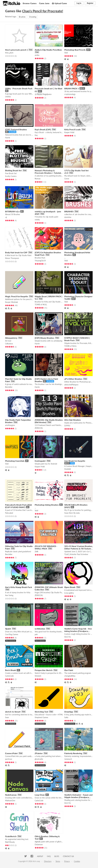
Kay (36, 135)
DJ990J (67, 426)
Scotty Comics (11, 176)
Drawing (33, 17)
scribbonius (40, 629)
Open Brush (70, 587)
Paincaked (9, 513)
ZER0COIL (39, 428)
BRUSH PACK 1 (72, 88)
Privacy (67, 861)
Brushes (22, 17)
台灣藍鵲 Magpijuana (43, 94)
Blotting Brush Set (13, 170)
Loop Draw (40, 795)
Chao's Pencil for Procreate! (43, 11)
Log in (79, 3)
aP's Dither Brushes (73, 379)
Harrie (8, 138)
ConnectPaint (11, 753)
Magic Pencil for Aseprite (17, 296)
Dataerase (39, 844)
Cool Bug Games (12, 634)
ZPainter (39, 753)
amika (37, 55)
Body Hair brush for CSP (16, 252)
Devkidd (68, 469)
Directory (48, 861)
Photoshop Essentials (15, 461)
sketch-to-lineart (13, 712)
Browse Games (30, 3)
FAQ (49, 856)
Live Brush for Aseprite (75, 461)
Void (66, 53)
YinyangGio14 (40, 261)
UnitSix (8, 97)
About (40, 856)
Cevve (67, 179)
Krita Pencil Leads (72, 129)
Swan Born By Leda (72, 513)
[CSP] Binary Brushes (44, 338)
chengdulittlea (70, 676)
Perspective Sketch (44, 670)
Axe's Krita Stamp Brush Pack (19, 587)
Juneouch (68, 759)
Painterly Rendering (73, 753)
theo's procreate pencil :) (16, 50)
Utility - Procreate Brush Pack (19, 88)
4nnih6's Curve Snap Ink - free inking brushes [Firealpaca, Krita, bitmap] (78, 631)
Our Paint (69, 670)
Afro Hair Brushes (72, 420)
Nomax (38, 179)
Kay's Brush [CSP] (43, 129)
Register (90, 3)
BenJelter (9, 387)
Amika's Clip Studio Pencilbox (48, 50)
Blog (57, 856)
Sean (7, 717)
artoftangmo (10, 425)
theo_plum (9, 53)
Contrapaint (40, 461)
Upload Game (59, 3)
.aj (6, 217)
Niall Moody (10, 842)
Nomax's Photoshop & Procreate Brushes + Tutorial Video (48, 173)
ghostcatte (39, 759)
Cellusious (9, 344)
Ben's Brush (11, 670)
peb (36, 634)
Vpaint (8, 629)
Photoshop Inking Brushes (47, 505)
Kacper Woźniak (11, 302)
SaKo (66, 717)
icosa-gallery (69, 593)
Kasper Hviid (69, 132)
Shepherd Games (41, 717)
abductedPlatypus (71, 385)
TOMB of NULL (41, 305)
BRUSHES (69, 211)
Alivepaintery (11, 338)
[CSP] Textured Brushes (16, 129)
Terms (58, 861)
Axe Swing (9, 595)
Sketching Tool (41, 712)
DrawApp (69, 712)
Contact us (68, 856)
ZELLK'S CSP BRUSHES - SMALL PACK (46, 547)
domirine (68, 217)
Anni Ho (68, 637)
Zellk (36, 551)
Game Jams (44, 3)
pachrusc (9, 759)
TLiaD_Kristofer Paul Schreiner (76, 554)
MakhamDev (10, 801)
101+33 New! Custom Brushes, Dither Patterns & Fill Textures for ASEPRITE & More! (78, 549)
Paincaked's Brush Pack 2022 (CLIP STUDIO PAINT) (18, 506)
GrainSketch (11, 836)
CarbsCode (9, 676)
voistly (37, 220)
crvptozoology (70, 94)
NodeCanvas (11, 795)
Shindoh (38, 676)
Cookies (77, 861)
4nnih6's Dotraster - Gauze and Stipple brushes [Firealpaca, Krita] (78, 797)
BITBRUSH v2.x (12, 211)
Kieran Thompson (12, 258)
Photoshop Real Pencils (75, 50)
